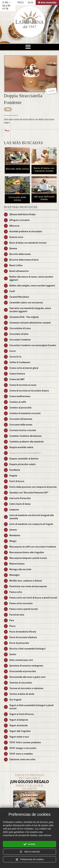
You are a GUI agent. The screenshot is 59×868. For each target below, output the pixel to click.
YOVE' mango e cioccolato (23, 748)
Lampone (14, 510)
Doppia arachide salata (21, 447)
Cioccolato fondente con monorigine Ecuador (33, 345)
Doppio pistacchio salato (22, 464)
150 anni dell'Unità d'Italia (44, 198)
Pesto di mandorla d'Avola (23, 632)
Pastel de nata (17, 615)
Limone (13, 530)
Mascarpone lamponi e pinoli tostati (28, 558)
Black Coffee (16, 265)
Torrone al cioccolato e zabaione (26, 688)
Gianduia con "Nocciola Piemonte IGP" (29, 493)
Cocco (13, 351)
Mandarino (15, 535)
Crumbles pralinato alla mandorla (26, 442)
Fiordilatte (15, 470)
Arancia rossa (16, 237)
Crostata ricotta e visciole (23, 430)
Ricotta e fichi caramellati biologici (27, 649)
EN (6, 3)
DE (4, 6)
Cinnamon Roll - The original (24, 317)
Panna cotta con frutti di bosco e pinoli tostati (33, 598)
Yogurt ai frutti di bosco (22, 714)
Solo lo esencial (30, 852)
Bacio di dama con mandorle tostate (44, 169)
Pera (12, 620)
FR (7, 9)
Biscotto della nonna (17, 169)
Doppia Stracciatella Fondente (25, 453)
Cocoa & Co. (16, 357)
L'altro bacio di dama (20, 504)
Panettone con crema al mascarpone (28, 586)
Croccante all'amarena (21, 419)
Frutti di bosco (17, 481)
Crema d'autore (17, 374)
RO (9, 6)
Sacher (13, 654)
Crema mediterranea (20, 396)
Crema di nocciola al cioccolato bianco (29, 391)
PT (4, 9)
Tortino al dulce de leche (22, 694)
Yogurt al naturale (18, 725)
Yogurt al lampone (19, 720)
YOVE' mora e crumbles (21, 754)
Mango (13, 541)
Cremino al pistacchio (20, 408)
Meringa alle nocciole (20, 569)
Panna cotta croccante (21, 603)
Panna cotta (16, 592)
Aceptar (29, 844)
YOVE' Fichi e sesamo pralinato (25, 742)
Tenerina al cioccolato (21, 683)
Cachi (12, 291)
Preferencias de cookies (29, 860)
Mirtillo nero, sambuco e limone (26, 581)
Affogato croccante (19, 220)
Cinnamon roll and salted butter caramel (30, 323)
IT (3, 3)
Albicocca (14, 226)
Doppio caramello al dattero (24, 459)
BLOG (31, 3)
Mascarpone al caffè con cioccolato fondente (33, 547)
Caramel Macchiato (19, 297)
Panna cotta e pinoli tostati (24, 609)
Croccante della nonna (17, 199)
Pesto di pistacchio (19, 643)
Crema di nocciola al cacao (23, 385)
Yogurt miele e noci (19, 737)
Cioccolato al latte (19, 334)
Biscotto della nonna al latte (24, 260)
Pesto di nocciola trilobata (23, 637)
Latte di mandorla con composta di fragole (31, 524)
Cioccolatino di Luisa (20, 328)
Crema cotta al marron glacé (24, 368)
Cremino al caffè (18, 402)
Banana (13, 248)
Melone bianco (17, 564)
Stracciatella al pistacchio (23, 671)
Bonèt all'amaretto (19, 271)
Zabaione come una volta (22, 759)
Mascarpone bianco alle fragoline (27, 552)
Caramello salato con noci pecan (26, 303)
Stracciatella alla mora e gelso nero (27, 677)
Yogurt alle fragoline (20, 731)
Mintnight (14, 575)
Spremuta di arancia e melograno (26, 666)
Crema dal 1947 (17, 379)
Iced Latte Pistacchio (20, 498)
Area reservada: (47, 3)
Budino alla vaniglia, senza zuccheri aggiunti (32, 286)
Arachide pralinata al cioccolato (26, 231)
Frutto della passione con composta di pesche (33, 487)
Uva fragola (15, 700)
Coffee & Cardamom (20, 362)
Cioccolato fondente (20, 340)
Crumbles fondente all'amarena (25, 436)
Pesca (12, 626)
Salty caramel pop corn (21, 660)
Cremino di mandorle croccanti (25, 413)
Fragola (13, 476)
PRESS (20, 3)
